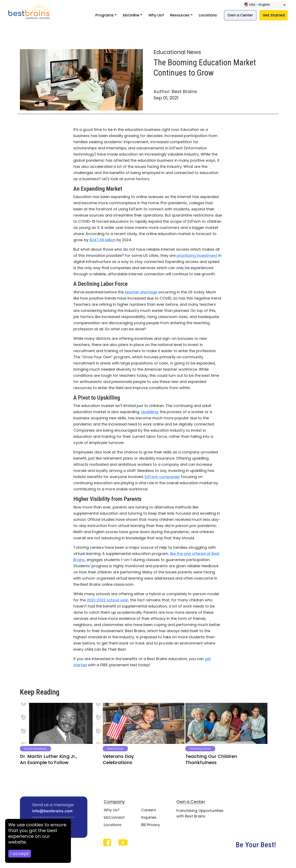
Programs (105, 15)
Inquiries (149, 817)
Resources (180, 15)
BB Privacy (151, 825)
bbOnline (131, 15)
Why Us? (156, 15)
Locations (208, 15)
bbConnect (114, 817)
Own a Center (240, 15)
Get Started (274, 15)
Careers (149, 810)
